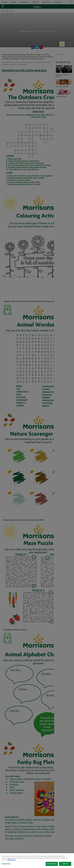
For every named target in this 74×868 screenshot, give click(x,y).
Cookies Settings (6, 864)
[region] (37, 861)
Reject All (65, 864)
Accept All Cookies (52, 864)
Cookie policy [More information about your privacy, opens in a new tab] (12, 860)
